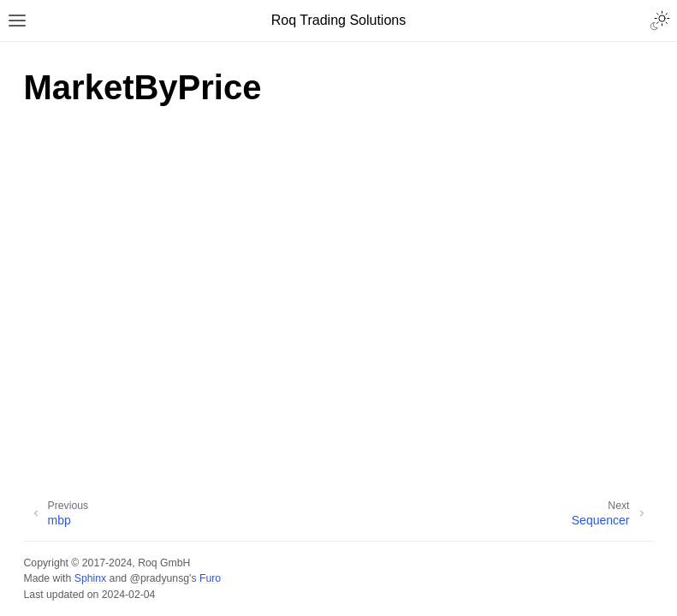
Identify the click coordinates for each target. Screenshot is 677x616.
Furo (210, 578)
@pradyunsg (159, 578)
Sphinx (90, 578)
